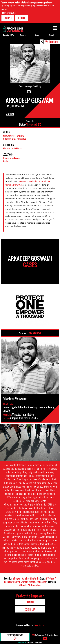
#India (5, 161)
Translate (54, 42)
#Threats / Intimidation (12, 148)
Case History (31, 121)
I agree (8, 18)
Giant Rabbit (39, 625)
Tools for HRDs (8, 35)
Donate (23, 35)
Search (51, 35)
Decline (21, 18)
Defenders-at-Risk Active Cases (45, 635)
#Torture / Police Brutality (13, 136)
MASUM (10, 114)
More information (9, 13)
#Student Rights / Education (14, 139)
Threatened (32, 125)
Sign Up (30, 609)
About (37, 35)
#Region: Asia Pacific (11, 158)
